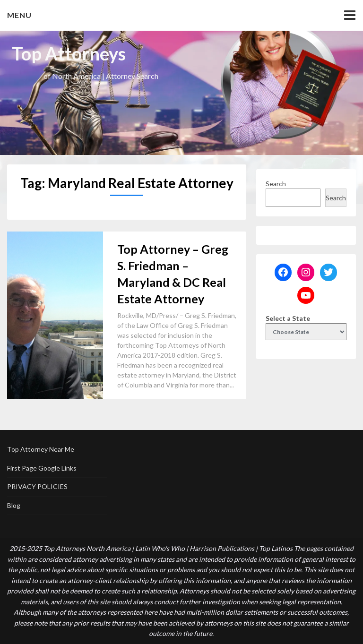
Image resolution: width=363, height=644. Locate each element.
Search (276, 184)
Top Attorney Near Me (41, 449)
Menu (19, 15)
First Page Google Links (42, 468)
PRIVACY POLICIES (37, 486)
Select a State (288, 318)
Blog (14, 505)
